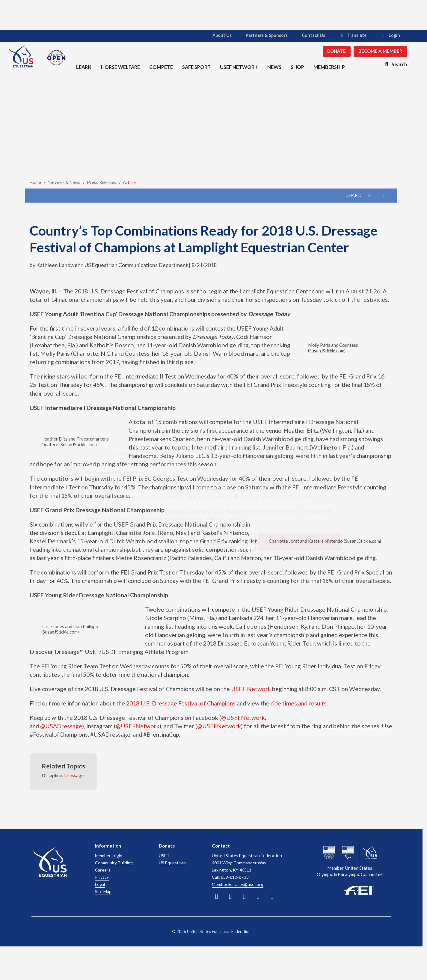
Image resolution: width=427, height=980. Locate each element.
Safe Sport (196, 67)
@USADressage (61, 726)
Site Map (103, 891)
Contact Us (309, 35)
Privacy (102, 877)
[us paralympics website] (348, 853)
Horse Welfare (120, 67)
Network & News (64, 182)
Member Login (109, 855)
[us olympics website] (329, 853)
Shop (296, 67)
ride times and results (299, 703)
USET (164, 855)
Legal (100, 884)
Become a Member (376, 51)
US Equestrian (172, 863)
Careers (103, 870)
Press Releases (102, 182)
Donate (332, 51)
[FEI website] (350, 890)
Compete (160, 67)
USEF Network (238, 67)
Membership (328, 67)
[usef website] (370, 853)
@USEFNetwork (243, 718)
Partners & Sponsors (262, 35)
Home (35, 182)
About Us (218, 35)
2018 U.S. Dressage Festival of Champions (181, 703)
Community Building (114, 863)
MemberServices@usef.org (238, 884)
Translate (349, 35)
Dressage (74, 775)
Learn (83, 67)
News (273, 67)
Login (386, 35)
